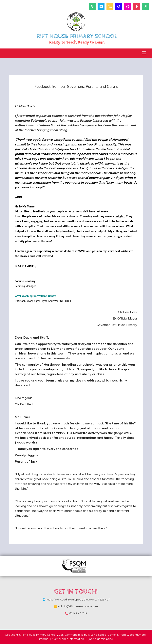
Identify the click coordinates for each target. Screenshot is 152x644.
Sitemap (43, 639)
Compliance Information (68, 639)
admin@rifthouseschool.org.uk (78, 606)
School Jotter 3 (108, 635)
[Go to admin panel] (101, 639)
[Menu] (144, 53)
